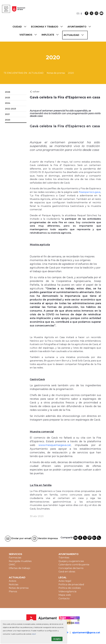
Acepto (57, 639)
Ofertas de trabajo (20, 568)
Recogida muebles (20, 561)
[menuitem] (21, 27)
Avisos (13, 581)
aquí (34, 634)
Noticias (14, 584)
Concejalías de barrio (71, 568)
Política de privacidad (71, 584)
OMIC (12, 565)
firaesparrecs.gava (90, 192)
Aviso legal (65, 581)
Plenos (13, 591)
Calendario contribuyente (74, 565)
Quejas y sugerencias (71, 561)
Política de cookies (70, 588)
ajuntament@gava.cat (86, 632)
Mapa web (65, 595)
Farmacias (15, 558)
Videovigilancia (67, 591)
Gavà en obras (67, 572)
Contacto (64, 598)
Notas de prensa (19, 588)
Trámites (64, 558)
